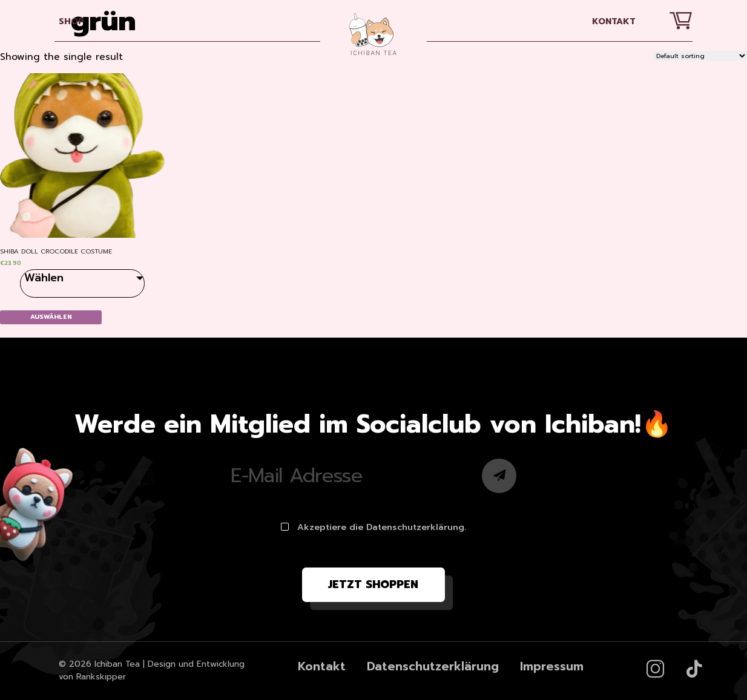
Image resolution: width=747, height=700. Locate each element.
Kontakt (614, 21)
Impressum (552, 666)
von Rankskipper (92, 677)
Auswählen (51, 317)
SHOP (71, 21)
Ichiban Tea (117, 664)
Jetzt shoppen (373, 584)
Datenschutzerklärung (433, 666)
